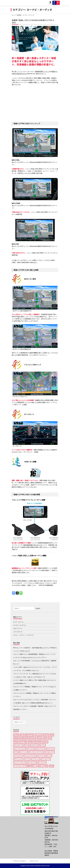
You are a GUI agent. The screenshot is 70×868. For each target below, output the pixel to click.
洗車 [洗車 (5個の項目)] (46, 766)
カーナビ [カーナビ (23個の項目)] (43, 745)
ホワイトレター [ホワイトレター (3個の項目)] (18, 759)
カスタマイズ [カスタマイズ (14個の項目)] (34, 745)
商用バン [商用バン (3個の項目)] (34, 766)
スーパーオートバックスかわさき (19, 2)
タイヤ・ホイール (18, 622)
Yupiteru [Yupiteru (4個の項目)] (45, 742)
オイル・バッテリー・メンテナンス (23, 635)
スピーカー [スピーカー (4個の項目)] (31, 749)
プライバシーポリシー (20, 861)
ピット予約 (54, 3)
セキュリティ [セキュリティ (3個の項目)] (50, 749)
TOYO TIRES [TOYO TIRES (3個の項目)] (23, 742)
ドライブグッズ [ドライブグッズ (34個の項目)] (18, 756)
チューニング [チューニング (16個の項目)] (24, 752)
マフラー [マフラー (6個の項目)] (27, 759)
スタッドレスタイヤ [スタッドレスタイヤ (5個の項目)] (20, 749)
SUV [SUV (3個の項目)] (45, 738)
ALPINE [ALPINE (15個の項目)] (16, 735)
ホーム (13, 15)
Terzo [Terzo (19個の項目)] (50, 738)
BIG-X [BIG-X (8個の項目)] (22, 735)
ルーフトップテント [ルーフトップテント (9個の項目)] (20, 763)
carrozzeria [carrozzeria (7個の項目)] (39, 735)
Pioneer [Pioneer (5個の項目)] (40, 738)
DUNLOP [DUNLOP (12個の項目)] (46, 735)
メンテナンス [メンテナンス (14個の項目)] (36, 759)
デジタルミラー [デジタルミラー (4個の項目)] (50, 752)
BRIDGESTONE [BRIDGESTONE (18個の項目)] (29, 735)
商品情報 (19, 15)
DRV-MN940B (28, 545)
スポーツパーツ (18, 628)
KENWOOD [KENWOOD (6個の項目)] (17, 738)
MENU (58, 3)
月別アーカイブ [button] (19, 722)
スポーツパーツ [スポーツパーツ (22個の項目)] (40, 749)
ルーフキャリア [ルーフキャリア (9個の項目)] (46, 759)
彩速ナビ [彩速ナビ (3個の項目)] (41, 766)
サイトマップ (34, 861)
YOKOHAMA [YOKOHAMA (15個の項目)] (38, 742)
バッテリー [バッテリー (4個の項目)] (41, 756)
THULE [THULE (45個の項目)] (16, 742)
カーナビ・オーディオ (20, 625)
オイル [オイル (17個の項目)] (27, 745)
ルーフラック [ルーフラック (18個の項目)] (42, 763)
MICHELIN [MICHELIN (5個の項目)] (25, 738)
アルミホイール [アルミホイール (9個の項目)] (18, 745)
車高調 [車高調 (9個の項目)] (52, 766)
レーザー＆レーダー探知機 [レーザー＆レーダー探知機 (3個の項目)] (22, 766)
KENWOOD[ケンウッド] (43, 72)
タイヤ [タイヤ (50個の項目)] (16, 752)
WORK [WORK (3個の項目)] (30, 742)
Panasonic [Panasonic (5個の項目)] (33, 738)
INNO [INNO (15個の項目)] (52, 735)
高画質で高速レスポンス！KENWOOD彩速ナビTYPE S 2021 (33, 21)
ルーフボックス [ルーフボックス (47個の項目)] (32, 763)
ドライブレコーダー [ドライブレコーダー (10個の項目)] (31, 756)
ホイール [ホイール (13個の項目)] (49, 756)
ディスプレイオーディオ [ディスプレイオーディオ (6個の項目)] (36, 752)
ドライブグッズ (18, 632)
